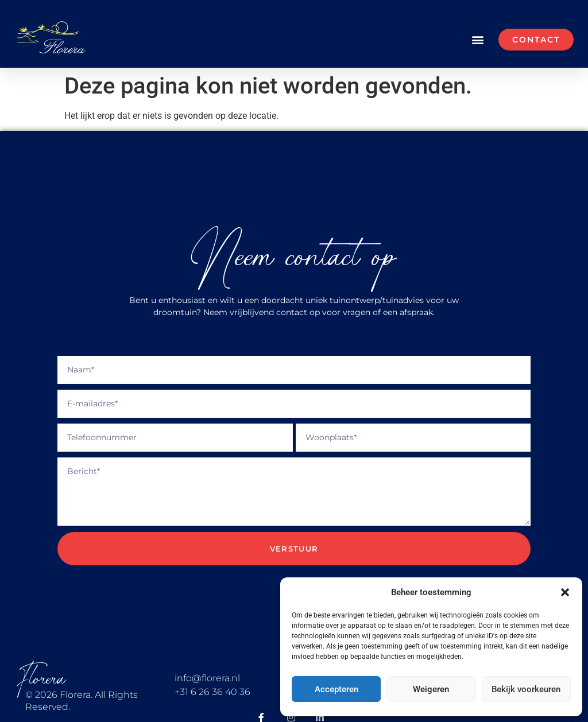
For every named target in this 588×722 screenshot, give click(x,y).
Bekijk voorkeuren (526, 689)
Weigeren (431, 689)
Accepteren (336, 689)
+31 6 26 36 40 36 (212, 692)
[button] (565, 592)
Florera (41, 679)
